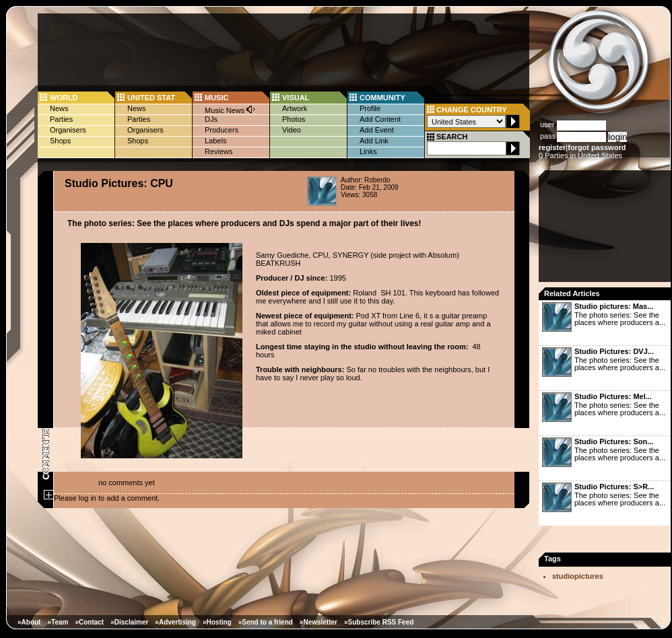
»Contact (89, 622)
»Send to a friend (266, 622)
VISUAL (296, 98)
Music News (230, 109)
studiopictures (578, 576)
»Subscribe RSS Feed (379, 622)
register (552, 147)
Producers (222, 130)
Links (368, 151)
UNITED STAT (151, 98)
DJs (211, 119)
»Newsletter (318, 622)
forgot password (597, 147)
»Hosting (217, 622)
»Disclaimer (129, 622)
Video (292, 130)
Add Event (377, 130)
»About (29, 622)
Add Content (380, 119)
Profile (370, 108)
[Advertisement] (606, 230)
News (59, 108)
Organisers (68, 130)
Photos (294, 119)
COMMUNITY (382, 98)
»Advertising (175, 622)
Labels (215, 141)
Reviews (219, 151)
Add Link (374, 141)
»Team (58, 622)
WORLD (64, 98)
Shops (60, 141)
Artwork (295, 108)
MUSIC (216, 98)
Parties (61, 119)
